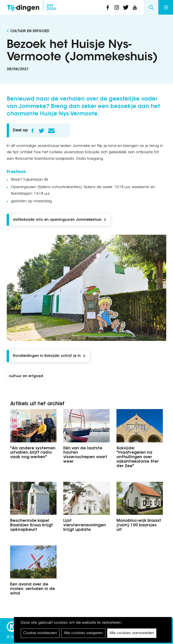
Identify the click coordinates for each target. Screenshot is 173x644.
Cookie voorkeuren (40, 633)
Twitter (41, 131)
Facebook (32, 131)
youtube (135, 7)
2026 (51, 7)
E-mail (51, 131)
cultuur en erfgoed (26, 376)
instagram (117, 7)
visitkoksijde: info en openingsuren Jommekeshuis (57, 220)
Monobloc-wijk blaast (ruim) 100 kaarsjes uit (139, 525)
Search (151, 7)
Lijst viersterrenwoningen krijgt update (85, 525)
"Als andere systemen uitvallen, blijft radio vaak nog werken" (33, 453)
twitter (126, 7)
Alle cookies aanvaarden (132, 633)
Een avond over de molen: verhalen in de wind (33, 589)
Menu (166, 7)
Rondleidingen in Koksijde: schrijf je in (47, 356)
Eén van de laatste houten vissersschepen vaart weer (85, 455)
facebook (108, 7)
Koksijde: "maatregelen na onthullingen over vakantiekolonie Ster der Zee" (138, 457)
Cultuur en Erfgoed (30, 31)
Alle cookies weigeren (83, 633)
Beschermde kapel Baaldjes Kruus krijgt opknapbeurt (32, 525)
